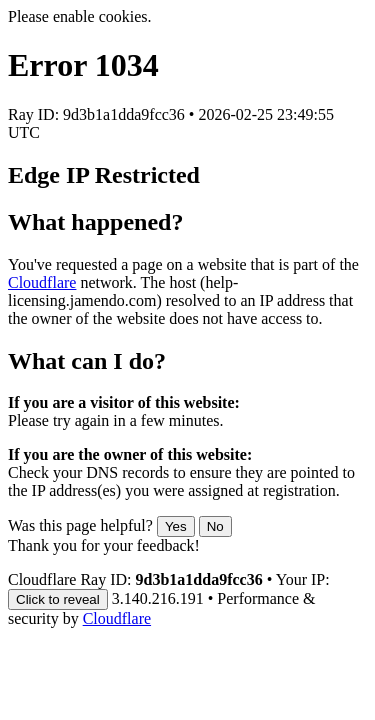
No (215, 526)
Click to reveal (58, 599)
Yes (176, 526)
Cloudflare (42, 282)
